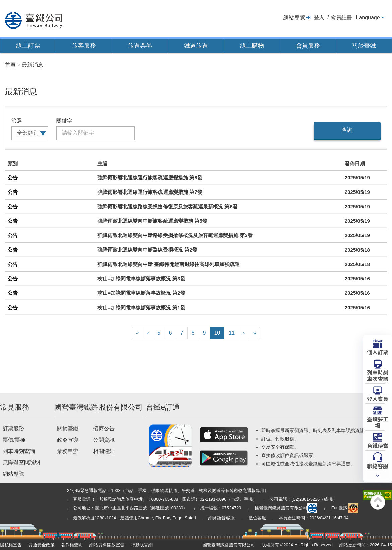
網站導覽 (294, 18)
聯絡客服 (378, 465)
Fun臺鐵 (345, 508)
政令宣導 (68, 440)
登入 (319, 18)
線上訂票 (28, 46)
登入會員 (378, 398)
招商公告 (104, 428)
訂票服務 (13, 428)
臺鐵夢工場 (378, 422)
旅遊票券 (140, 46)
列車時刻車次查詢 (378, 375)
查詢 (347, 130)
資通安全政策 (42, 545)
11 (232, 333)
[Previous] (148, 333)
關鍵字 (64, 121)
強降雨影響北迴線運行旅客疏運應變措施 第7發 (150, 192)
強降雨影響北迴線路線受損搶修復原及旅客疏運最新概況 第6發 (168, 206)
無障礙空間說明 (21, 462)
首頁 (10, 65)
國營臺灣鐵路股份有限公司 (286, 508)
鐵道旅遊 (196, 46)
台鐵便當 (378, 445)
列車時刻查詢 (19, 451)
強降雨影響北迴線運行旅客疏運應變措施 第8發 (150, 178)
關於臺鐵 (364, 46)
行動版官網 (142, 545)
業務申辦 (68, 451)
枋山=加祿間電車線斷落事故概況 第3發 (141, 279)
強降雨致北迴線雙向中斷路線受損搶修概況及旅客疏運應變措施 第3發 (175, 235)
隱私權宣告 (11, 545)
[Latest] (254, 333)
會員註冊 (341, 18)
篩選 (17, 121)
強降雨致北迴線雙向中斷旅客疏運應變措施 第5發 (152, 221)
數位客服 (257, 518)
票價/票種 (14, 440)
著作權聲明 (72, 545)
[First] (138, 333)
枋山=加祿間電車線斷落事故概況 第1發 (141, 307)
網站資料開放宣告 (107, 545)
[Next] (244, 333)
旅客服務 (84, 46)
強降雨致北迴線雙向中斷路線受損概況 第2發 (147, 250)
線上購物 (252, 46)
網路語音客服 (221, 518)
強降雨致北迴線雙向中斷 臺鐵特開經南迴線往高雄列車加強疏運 (169, 264)
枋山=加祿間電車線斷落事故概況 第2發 (141, 293)
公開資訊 (104, 440)
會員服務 (308, 46)
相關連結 (104, 451)
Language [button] (368, 18)
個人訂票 (378, 352)
